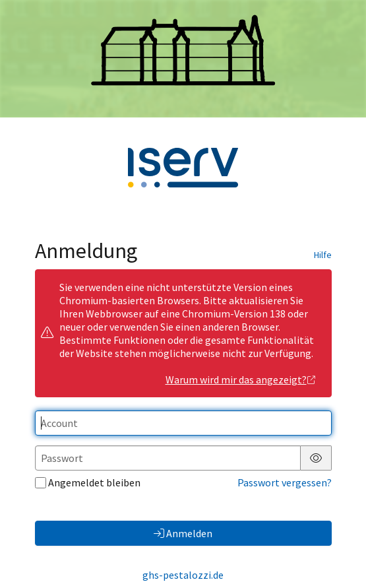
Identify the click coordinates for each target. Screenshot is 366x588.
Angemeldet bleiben (88, 482)
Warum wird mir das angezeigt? (241, 379)
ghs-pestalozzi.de (183, 575)
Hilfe (323, 255)
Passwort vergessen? (285, 482)
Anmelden (183, 533)
